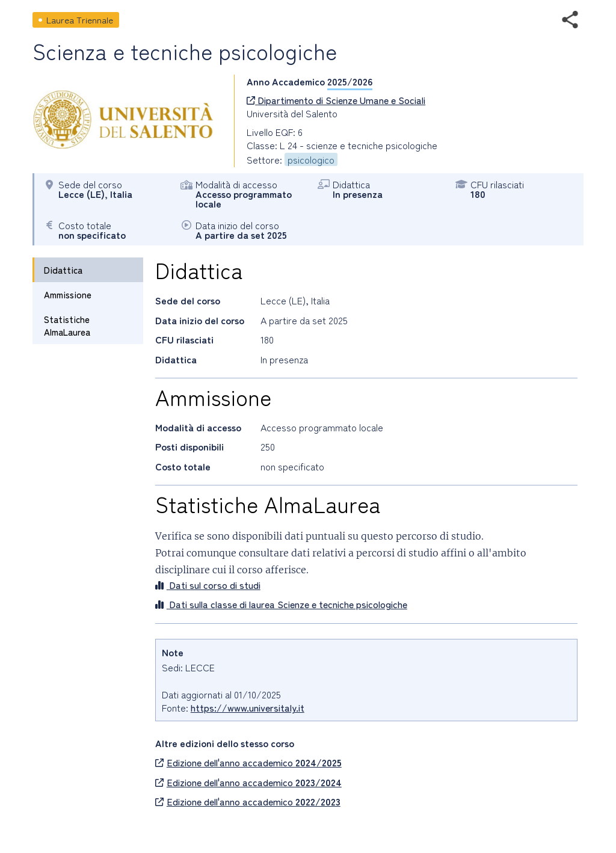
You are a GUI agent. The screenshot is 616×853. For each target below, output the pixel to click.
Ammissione (68, 294)
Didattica (63, 270)
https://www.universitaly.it (248, 707)
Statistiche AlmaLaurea (67, 325)
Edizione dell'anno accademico (248, 762)
